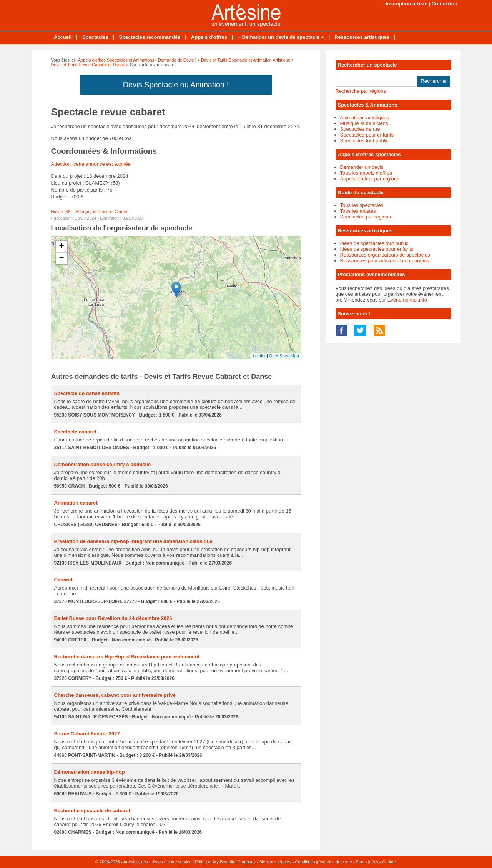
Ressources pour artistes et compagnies (385, 261)
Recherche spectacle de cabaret (92, 811)
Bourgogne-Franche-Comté (101, 212)
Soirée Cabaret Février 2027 (87, 734)
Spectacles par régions (366, 217)
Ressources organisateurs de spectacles (385, 255)
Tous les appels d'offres (366, 173)
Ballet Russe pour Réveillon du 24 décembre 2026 (113, 618)
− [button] (61, 258)
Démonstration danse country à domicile (102, 464)
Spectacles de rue (360, 129)
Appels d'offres (209, 37)
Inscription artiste (406, 4)
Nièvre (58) (61, 212)
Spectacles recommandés (150, 37)
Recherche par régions (361, 91)
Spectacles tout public (364, 141)
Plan (360, 862)
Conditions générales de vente (323, 862)
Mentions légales (275, 862)
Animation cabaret (76, 503)
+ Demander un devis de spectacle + (281, 37)
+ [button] (61, 247)
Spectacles (95, 37)
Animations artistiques (365, 117)
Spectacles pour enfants (367, 135)
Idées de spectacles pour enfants (377, 249)
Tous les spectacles (362, 205)
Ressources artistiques (362, 37)
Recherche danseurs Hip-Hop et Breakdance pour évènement (127, 657)
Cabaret (63, 580)
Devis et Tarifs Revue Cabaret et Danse (88, 65)
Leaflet (259, 356)
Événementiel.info (407, 300)
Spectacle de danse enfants (87, 393)
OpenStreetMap (284, 356)
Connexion (445, 4)
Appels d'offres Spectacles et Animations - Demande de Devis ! (137, 60)
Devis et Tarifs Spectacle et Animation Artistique (246, 60)
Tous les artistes (358, 211)
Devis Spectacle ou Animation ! (176, 85)
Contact (389, 862)
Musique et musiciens (364, 123)
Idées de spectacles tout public (374, 243)
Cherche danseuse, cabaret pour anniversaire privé (115, 695)
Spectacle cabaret (76, 432)
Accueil (63, 37)
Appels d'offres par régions (370, 179)
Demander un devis (362, 167)
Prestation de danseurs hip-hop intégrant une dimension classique (133, 541)
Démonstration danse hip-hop (90, 772)
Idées (373, 862)
